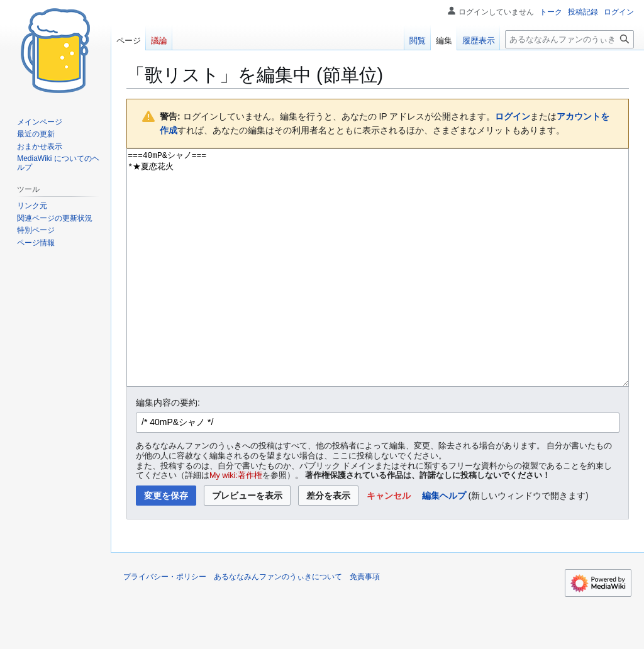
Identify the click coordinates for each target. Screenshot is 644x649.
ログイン (513, 116)
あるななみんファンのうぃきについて (278, 624)
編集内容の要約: (168, 450)
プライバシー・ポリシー (165, 624)
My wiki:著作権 (236, 523)
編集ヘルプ (444, 543)
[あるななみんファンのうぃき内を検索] (569, 39)
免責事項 (365, 624)
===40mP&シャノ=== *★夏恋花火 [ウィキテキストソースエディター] (378, 291)
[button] (389, 543)
